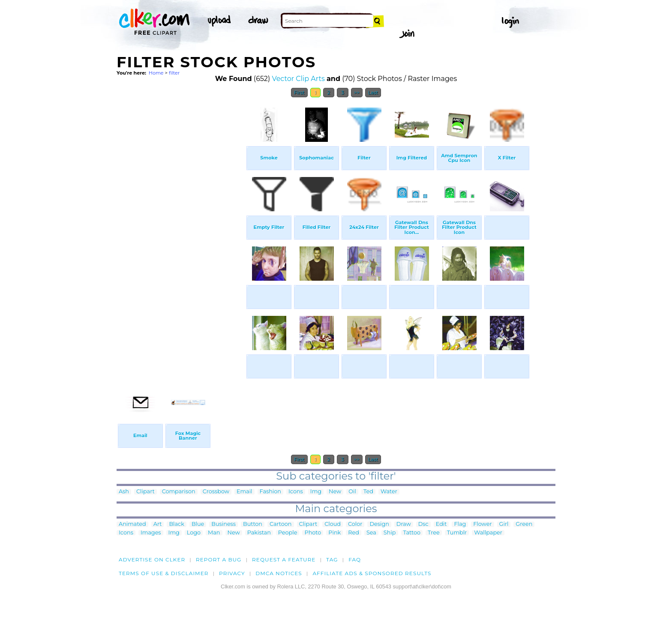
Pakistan (259, 533)
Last (373, 93)
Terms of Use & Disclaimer (164, 573)
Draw (404, 524)
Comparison (179, 492)
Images (151, 533)
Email (244, 492)
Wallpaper (488, 533)
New (335, 492)
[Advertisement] (181, 231)
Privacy (232, 573)
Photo (313, 533)
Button (253, 524)
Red (354, 533)
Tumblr (457, 533)
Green (524, 524)
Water (389, 492)
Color (355, 524)
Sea (371, 533)
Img (316, 492)
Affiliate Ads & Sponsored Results (372, 573)
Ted (368, 492)
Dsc (423, 524)
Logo (194, 533)
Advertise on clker (152, 559)
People (288, 533)
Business (223, 524)
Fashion (270, 492)
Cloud (333, 524)
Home (156, 73)
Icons (296, 492)
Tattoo (412, 533)
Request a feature (284, 559)
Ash (124, 492)
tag (332, 559)
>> (357, 93)
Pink (334, 533)
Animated (132, 524)
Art (158, 524)
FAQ (355, 559)
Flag (460, 524)
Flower (482, 524)
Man (214, 533)
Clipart (145, 492)
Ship (390, 533)
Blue (198, 524)
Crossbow (216, 492)
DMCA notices (279, 573)
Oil (352, 492)
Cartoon (281, 524)
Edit (441, 524)
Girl (504, 524)
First (299, 93)
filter (174, 73)
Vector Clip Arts (298, 79)
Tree (434, 533)
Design (379, 524)
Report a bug (219, 559)
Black (176, 524)
